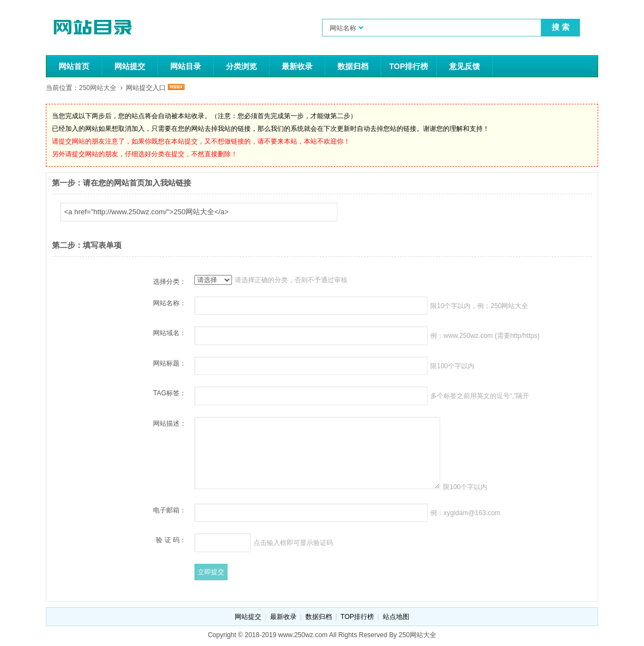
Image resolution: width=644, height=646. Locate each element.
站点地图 (396, 617)
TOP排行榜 (409, 66)
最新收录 (297, 66)
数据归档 (353, 66)
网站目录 (186, 66)
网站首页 (74, 66)
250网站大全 (98, 88)
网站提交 (130, 66)
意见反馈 (464, 66)
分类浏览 (241, 66)
